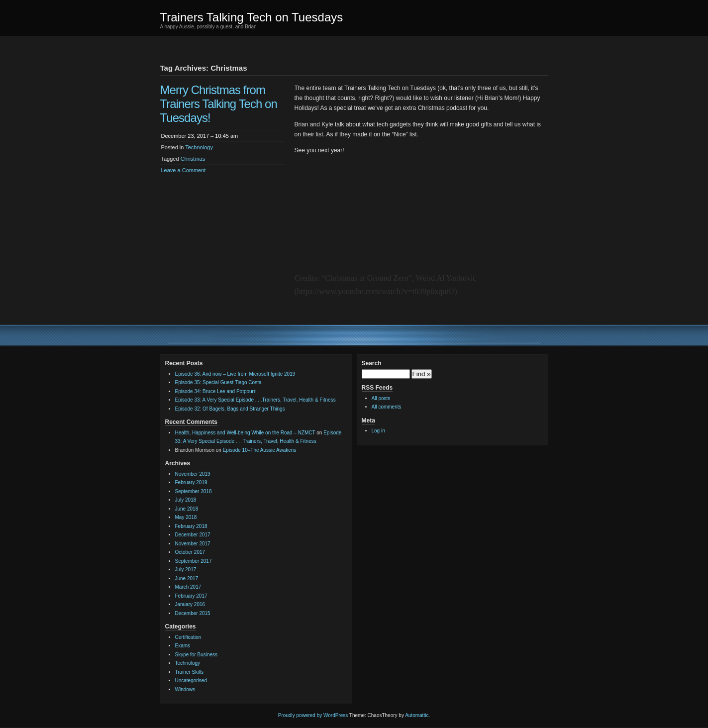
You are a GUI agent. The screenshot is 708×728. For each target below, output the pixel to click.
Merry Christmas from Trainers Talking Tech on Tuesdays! (219, 104)
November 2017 (193, 544)
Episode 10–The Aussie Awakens (260, 450)
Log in (378, 431)
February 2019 (191, 482)
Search (372, 363)
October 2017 (190, 552)
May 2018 (186, 517)
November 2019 (193, 474)
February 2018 (191, 526)
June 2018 (187, 509)
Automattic (417, 715)
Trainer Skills (189, 672)
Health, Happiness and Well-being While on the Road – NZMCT (245, 433)
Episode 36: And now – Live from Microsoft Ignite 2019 (235, 374)
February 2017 (191, 596)
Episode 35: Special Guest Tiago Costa (218, 382)
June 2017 (187, 578)
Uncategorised (191, 680)
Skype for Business (197, 655)
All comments (387, 407)
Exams (183, 646)
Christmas (193, 159)
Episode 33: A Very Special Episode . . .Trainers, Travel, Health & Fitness (255, 400)
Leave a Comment (184, 170)
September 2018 (194, 491)
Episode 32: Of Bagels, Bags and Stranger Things (230, 409)
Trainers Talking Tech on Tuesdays (252, 17)
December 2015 (193, 613)
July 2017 (186, 570)
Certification (188, 637)
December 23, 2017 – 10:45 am (200, 136)
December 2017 (193, 535)
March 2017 (188, 587)
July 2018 (186, 500)
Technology (199, 147)
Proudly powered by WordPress (313, 715)
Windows (185, 689)
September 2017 (194, 561)
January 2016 (190, 604)
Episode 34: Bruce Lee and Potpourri (216, 391)
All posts (381, 398)
